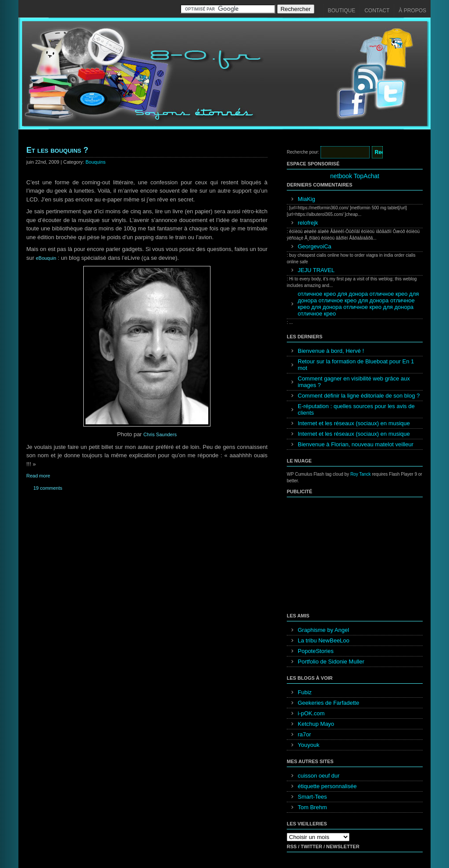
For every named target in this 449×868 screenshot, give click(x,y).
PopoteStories (316, 651)
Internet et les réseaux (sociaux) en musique (354, 423)
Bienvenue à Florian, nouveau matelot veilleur (356, 444)
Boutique (342, 11)
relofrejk (308, 223)
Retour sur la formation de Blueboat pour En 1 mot (356, 365)
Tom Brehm (312, 807)
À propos (412, 11)
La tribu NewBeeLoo (324, 640)
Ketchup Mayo (316, 724)
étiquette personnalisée (327, 786)
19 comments (48, 488)
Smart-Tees (312, 797)
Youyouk (308, 745)
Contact (377, 11)
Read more (38, 476)
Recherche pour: (303, 152)
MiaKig (306, 199)
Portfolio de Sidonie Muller (331, 662)
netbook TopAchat (355, 176)
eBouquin (46, 258)
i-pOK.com (311, 713)
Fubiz (305, 692)
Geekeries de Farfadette (328, 703)
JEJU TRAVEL (316, 270)
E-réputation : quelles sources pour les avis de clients (356, 409)
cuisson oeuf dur (319, 776)
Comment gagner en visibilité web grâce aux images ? (354, 382)
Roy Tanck (361, 474)
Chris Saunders (160, 434)
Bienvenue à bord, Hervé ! (331, 351)
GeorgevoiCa (315, 246)
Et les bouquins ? (57, 150)
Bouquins (96, 162)
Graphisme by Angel (323, 630)
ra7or (304, 734)
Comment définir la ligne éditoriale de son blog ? (359, 396)
